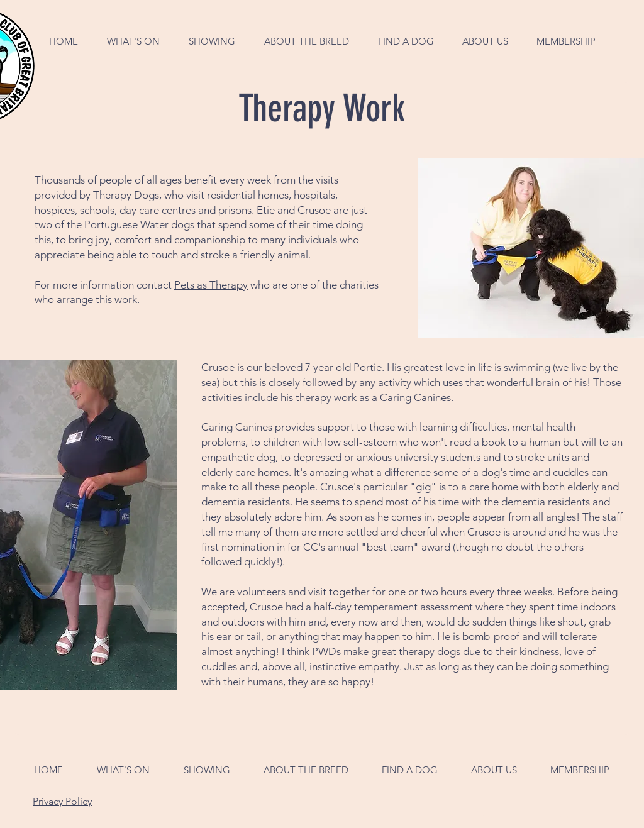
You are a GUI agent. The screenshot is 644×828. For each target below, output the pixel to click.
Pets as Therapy (211, 285)
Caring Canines (415, 397)
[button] (133, 41)
